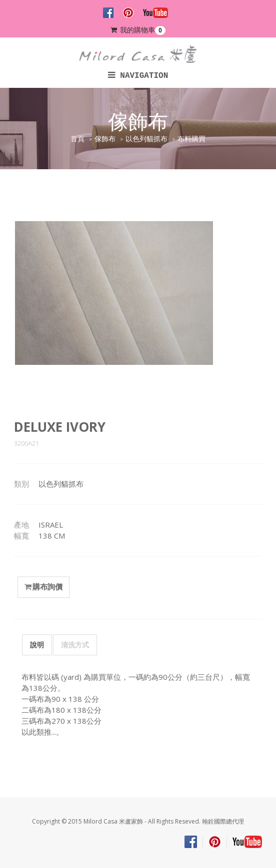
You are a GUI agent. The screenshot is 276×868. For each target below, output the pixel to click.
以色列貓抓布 (146, 139)
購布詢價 (44, 587)
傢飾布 (105, 139)
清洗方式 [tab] (75, 645)
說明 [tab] (37, 645)
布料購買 (191, 139)
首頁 (77, 139)
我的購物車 (138, 30)
